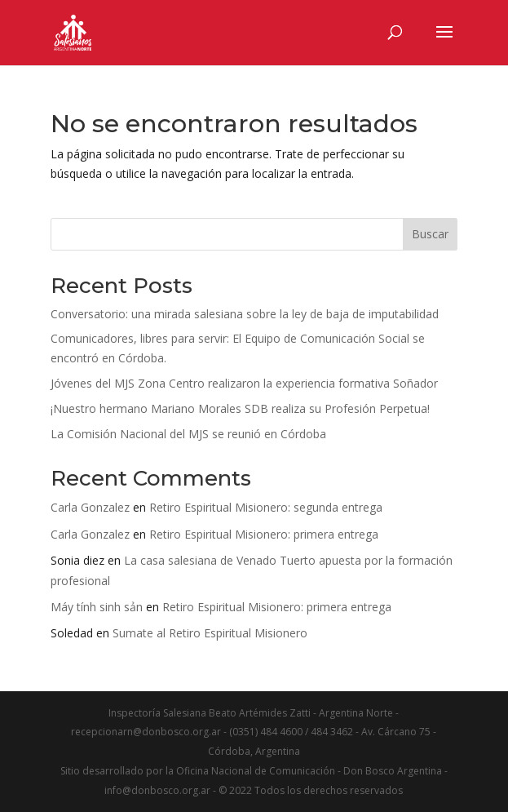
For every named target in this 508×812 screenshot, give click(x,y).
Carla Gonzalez (90, 507)
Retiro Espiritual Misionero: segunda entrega (266, 507)
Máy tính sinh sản (97, 607)
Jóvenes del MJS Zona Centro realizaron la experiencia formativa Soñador (244, 383)
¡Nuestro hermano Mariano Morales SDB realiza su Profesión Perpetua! (240, 408)
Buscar (430, 234)
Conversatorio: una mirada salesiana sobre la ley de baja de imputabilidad (245, 314)
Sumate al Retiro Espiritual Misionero (210, 633)
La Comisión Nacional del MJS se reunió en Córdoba (188, 434)
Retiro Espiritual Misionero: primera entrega (264, 534)
